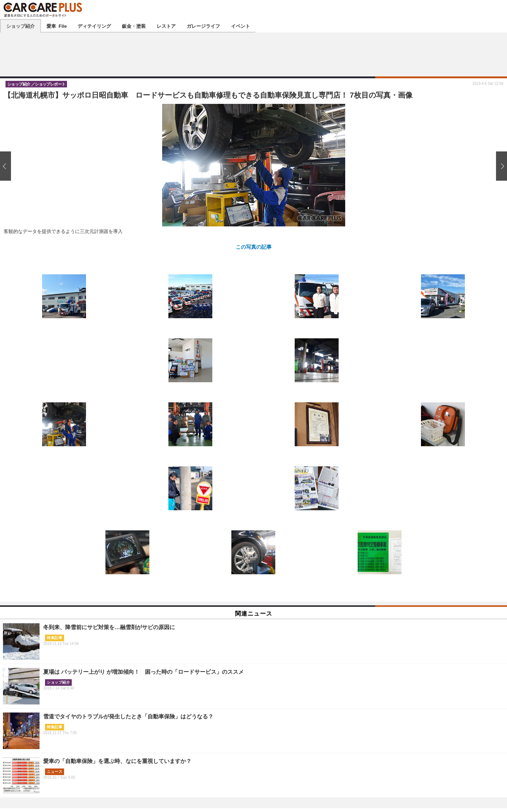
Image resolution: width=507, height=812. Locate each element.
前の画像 (7, 166)
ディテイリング (94, 26)
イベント (241, 26)
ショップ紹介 (20, 26)
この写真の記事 (254, 247)
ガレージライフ (203, 26)
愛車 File (57, 26)
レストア (166, 26)
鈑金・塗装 (134, 26)
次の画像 (500, 166)
